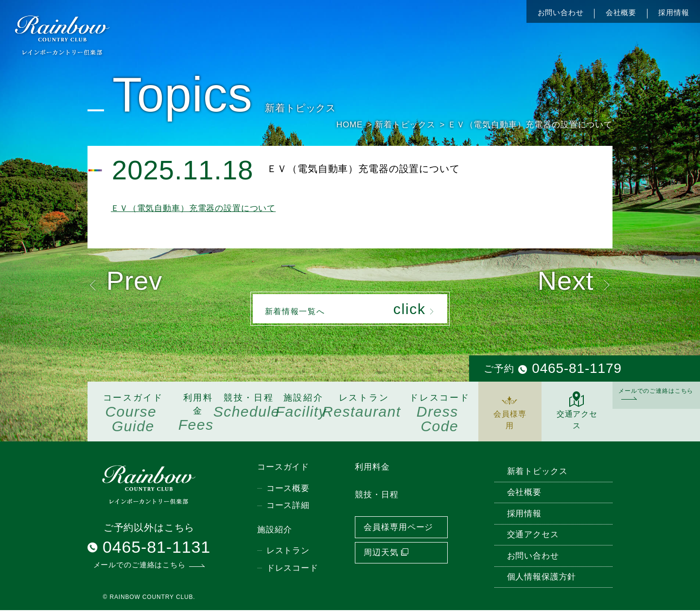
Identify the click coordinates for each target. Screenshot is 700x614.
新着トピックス (537, 475)
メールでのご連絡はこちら (656, 397)
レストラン (364, 410)
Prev (129, 282)
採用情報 (674, 12)
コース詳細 (288, 509)
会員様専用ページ (398, 531)
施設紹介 (303, 410)
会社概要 (621, 12)
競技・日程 (249, 410)
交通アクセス (577, 414)
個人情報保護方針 (542, 581)
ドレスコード (440, 417)
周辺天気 (386, 556)
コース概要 (288, 492)
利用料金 (198, 417)
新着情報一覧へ (350, 312)
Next (571, 282)
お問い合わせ (561, 12)
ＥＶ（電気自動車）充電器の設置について (193, 208)
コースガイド (133, 417)
